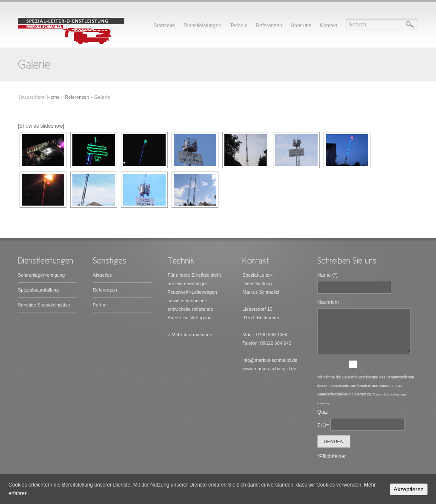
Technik (239, 26)
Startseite (164, 26)
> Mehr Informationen (190, 335)
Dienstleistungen (202, 26)
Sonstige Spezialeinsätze (44, 305)
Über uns (301, 26)
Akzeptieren (409, 489)
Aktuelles (102, 275)
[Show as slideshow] (41, 126)
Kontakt (328, 26)
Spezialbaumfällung (38, 290)
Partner (100, 305)
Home (53, 97)
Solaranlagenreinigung (41, 275)
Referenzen (269, 26)
